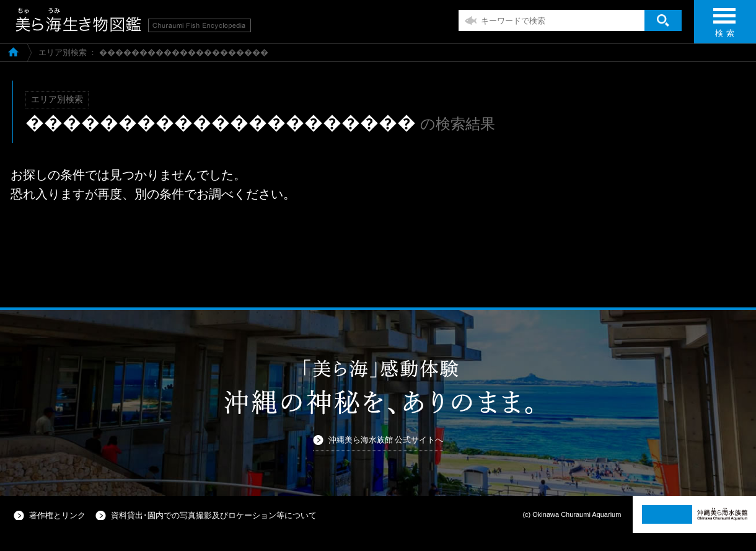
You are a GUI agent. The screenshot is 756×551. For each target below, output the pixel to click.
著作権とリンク (57, 515)
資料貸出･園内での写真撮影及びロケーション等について (214, 515)
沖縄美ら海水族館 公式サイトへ (386, 440)
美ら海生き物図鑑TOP (13, 51)
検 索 (724, 26)
